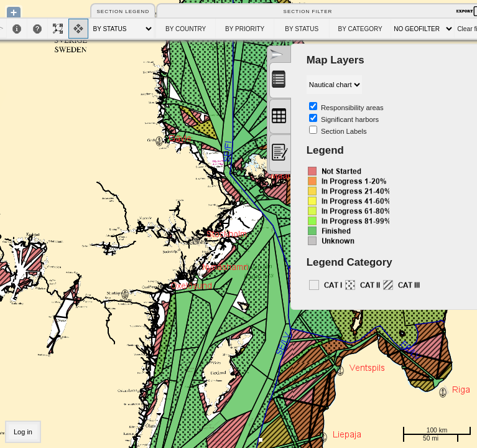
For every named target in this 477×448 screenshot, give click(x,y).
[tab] (280, 80)
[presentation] (280, 80)
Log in (23, 432)
